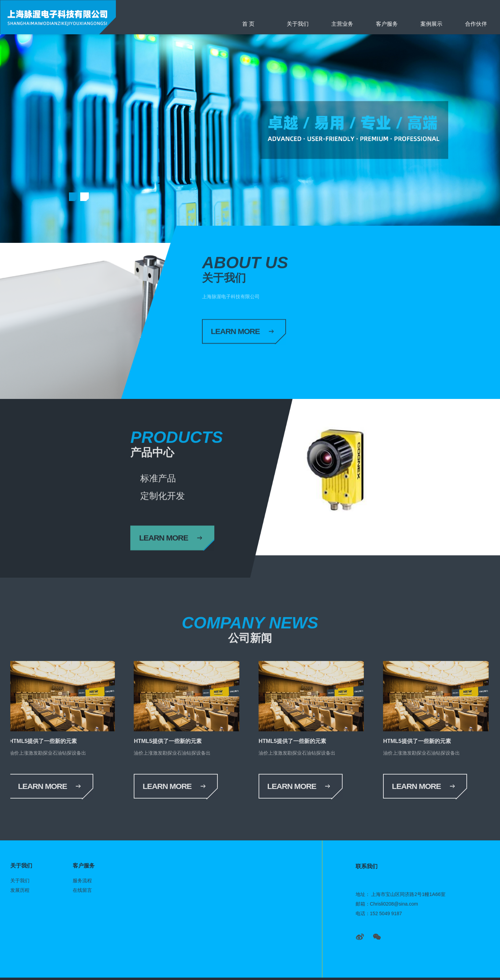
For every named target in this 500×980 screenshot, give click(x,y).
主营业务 (342, 24)
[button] (73, 196)
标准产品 (161, 479)
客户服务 (387, 24)
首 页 (248, 24)
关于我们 (298, 24)
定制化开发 (210, 479)
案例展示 (431, 24)
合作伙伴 (476, 24)
